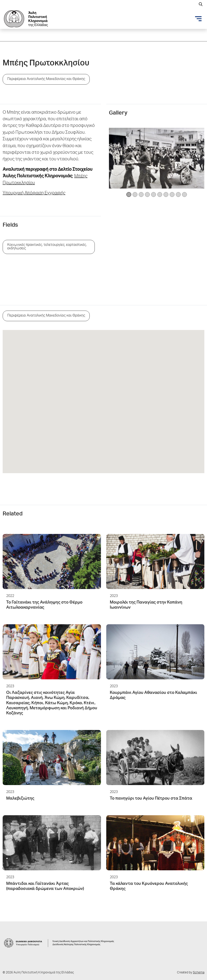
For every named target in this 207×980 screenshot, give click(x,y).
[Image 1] (135, 195)
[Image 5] (160, 195)
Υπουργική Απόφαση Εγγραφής (34, 193)
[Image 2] (141, 195)
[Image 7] (172, 195)
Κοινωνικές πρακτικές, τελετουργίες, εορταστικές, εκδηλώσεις (47, 247)
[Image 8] (178, 195)
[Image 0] (129, 195)
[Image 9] (184, 195)
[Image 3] (147, 195)
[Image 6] (166, 195)
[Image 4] (154, 195)
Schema (199, 973)
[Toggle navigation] (198, 19)
